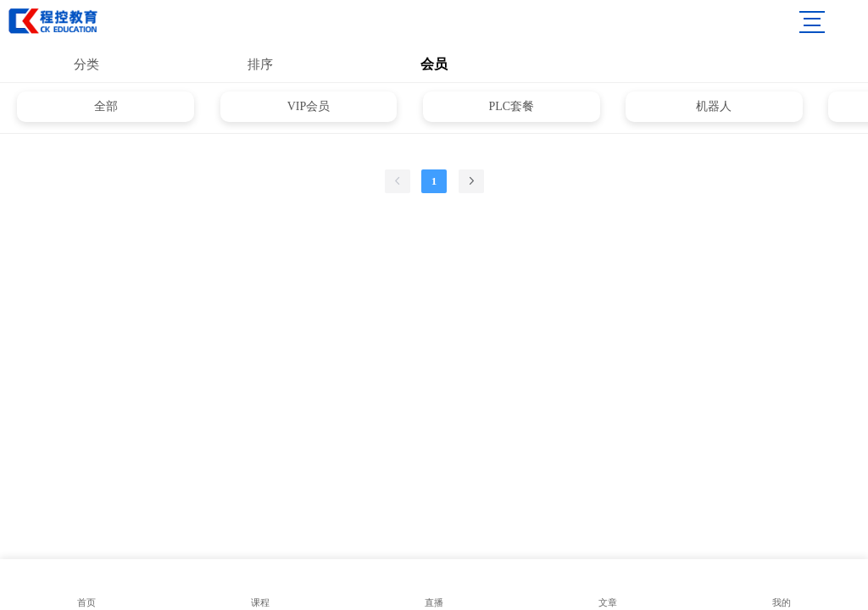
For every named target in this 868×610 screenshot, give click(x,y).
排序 (260, 64)
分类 (86, 64)
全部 (106, 106)
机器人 (714, 106)
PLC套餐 (511, 106)
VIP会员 (309, 106)
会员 (434, 64)
